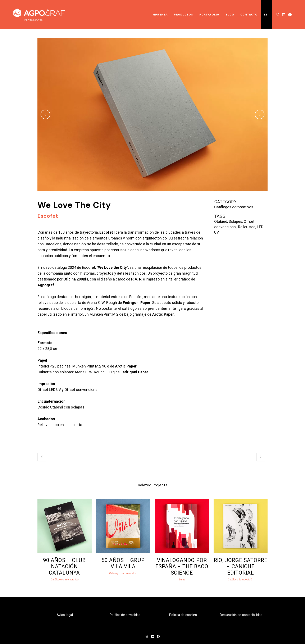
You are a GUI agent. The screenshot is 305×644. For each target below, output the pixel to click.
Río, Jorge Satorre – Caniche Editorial (241, 567)
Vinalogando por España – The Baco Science (182, 567)
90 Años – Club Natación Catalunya (64, 567)
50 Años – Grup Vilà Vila (123, 564)
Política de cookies (183, 615)
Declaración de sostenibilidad (241, 615)
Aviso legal (65, 615)
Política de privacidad (125, 615)
